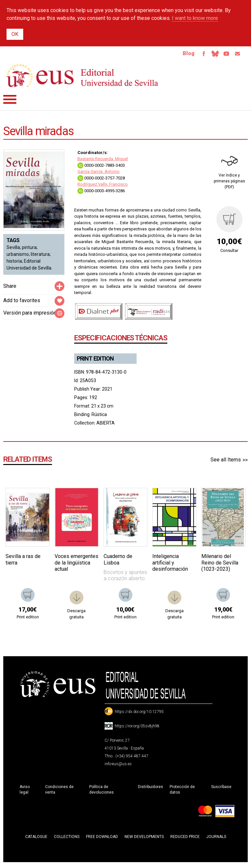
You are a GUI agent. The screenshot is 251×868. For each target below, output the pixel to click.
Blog (178, 55)
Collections (67, 839)
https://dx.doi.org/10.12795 (139, 714)
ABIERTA (106, 426)
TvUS (222, 55)
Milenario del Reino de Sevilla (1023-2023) (220, 565)
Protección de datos (182, 792)
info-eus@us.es (118, 767)
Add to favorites (22, 303)
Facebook (195, 55)
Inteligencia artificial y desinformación (170, 565)
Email (236, 55)
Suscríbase (221, 789)
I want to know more (195, 18)
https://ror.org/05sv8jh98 (137, 729)
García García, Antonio (99, 174)
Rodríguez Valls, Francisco (103, 187)
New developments (144, 839)
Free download (102, 839)
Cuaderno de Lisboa (118, 562)
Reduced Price (185, 839)
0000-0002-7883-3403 (101, 168)
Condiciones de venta (59, 792)
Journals (216, 839)
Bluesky (209, 55)
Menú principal (10, 102)
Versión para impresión (30, 315)
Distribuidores (151, 789)
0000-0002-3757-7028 (101, 181)
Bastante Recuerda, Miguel (103, 161)
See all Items (226, 462)
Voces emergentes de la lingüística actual (76, 565)
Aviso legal (25, 792)
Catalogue (36, 839)
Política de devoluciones (101, 792)
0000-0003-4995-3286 (101, 193)
